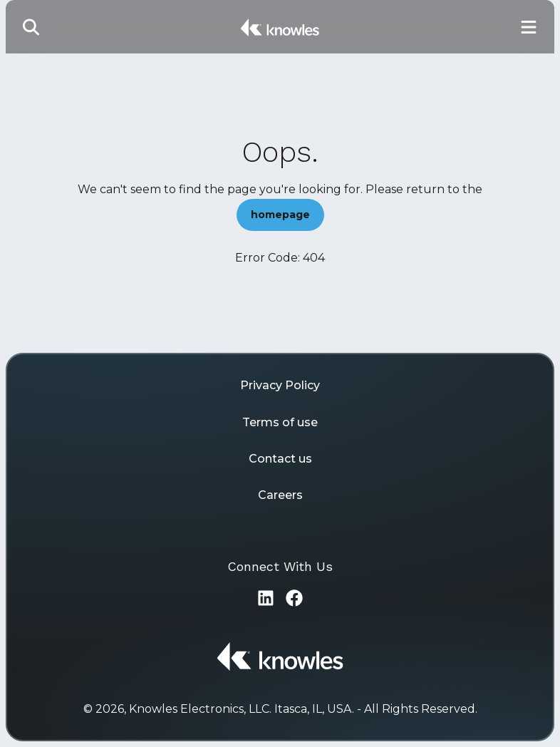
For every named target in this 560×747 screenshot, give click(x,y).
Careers (280, 495)
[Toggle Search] (31, 27)
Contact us (280, 459)
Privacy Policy (280, 385)
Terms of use (280, 422)
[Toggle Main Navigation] (529, 27)
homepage (280, 215)
